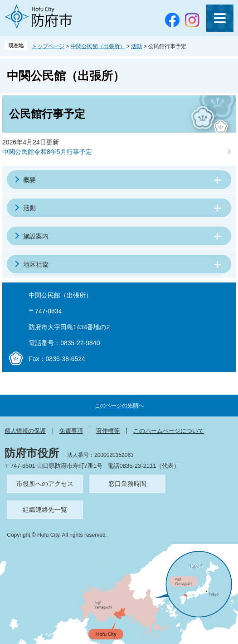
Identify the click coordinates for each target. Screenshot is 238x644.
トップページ (48, 46)
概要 (29, 180)
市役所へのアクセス (45, 484)
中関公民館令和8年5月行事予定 (47, 152)
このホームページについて (169, 431)
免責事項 (71, 431)
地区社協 (36, 264)
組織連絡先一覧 (45, 510)
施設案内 (36, 236)
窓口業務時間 (127, 484)
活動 (136, 46)
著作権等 (108, 431)
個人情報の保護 (25, 431)
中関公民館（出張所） (98, 46)
